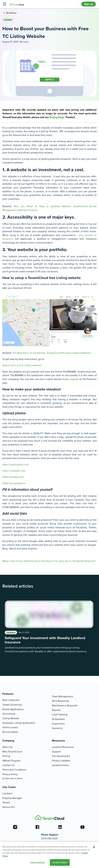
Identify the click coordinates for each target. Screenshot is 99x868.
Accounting (9, 714)
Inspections (58, 724)
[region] (50, 855)
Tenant (6, 802)
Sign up (89, 4)
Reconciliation (10, 732)
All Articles (11, 13)
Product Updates (61, 761)
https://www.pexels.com (16, 464)
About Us (7, 747)
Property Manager (12, 798)
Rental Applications (13, 709)
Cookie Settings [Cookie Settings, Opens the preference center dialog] (37, 862)
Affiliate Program (11, 761)
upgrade (74, 379)
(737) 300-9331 (49, 838)
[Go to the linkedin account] (60, 827)
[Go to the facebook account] (38, 827)
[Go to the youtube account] (82, 827)
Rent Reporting (60, 701)
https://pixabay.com (13, 477)
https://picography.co (14, 483)
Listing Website (11, 718)
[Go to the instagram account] (15, 827)
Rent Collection (11, 700)
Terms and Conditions (14, 770)
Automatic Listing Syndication (19, 723)
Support (56, 751)
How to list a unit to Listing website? (22, 365)
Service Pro (9, 807)
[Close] (94, 847)
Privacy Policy (10, 774)
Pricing (6, 756)
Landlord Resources (63, 747)
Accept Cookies (60, 862)
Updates (8, 20)
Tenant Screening (12, 705)
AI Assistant (58, 719)
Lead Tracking (60, 714)
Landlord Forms (61, 765)
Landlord (7, 793)
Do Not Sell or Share (12, 778)
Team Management (62, 696)
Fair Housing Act (61, 756)
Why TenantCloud (12, 751)
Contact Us (8, 765)
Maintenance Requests (65, 705)
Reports (56, 710)
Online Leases (10, 727)
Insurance (57, 728)
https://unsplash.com (14, 471)
